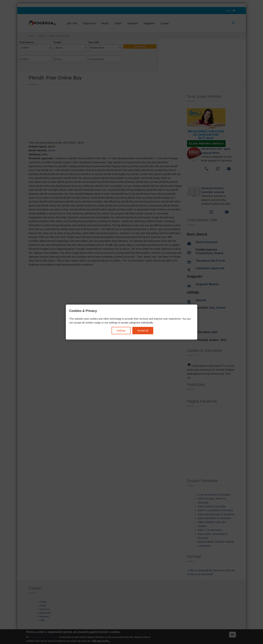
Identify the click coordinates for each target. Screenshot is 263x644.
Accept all (143, 331)
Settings (121, 331)
